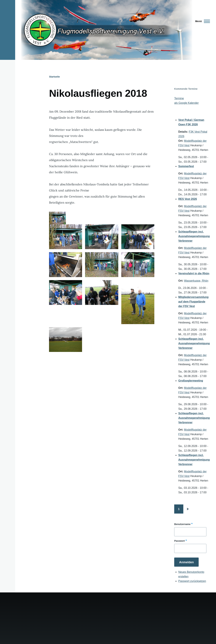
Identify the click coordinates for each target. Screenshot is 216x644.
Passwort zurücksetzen (192, 581)
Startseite (54, 77)
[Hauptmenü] (202, 21)
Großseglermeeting (191, 381)
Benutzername (182, 524)
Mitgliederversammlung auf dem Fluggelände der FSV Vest (193, 302)
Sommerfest (186, 166)
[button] (66, 237)
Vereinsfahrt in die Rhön (194, 273)
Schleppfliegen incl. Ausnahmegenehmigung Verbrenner (194, 236)
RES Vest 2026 (188, 199)
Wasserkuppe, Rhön (196, 281)
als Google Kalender (186, 103)
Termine (179, 98)
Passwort (179, 541)
